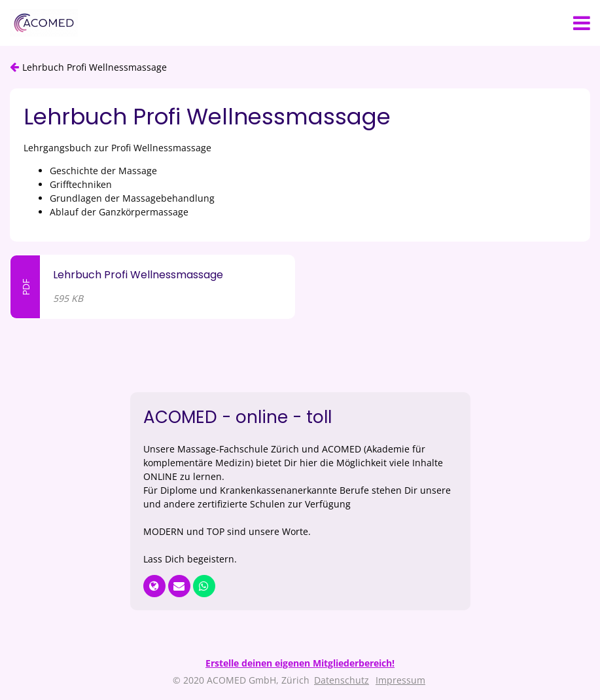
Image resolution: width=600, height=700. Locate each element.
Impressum (400, 680)
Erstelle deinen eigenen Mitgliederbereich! (300, 663)
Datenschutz (342, 680)
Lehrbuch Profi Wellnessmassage (95, 67)
